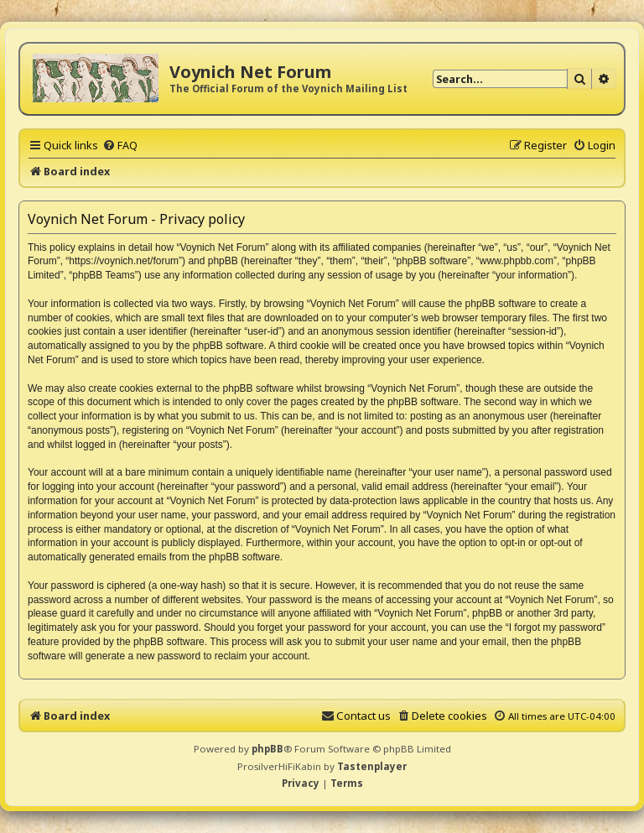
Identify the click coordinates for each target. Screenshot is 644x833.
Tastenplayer (372, 766)
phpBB (267, 749)
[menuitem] (120, 145)
